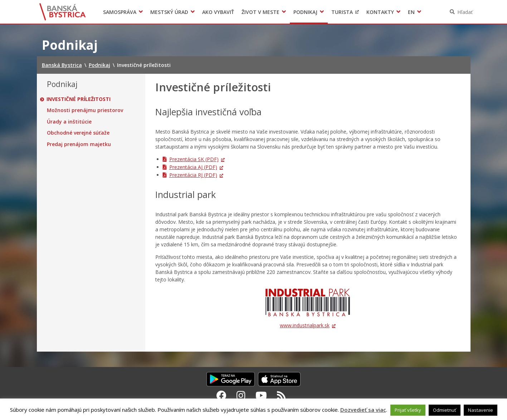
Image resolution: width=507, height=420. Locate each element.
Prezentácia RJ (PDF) (193, 175)
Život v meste (260, 12)
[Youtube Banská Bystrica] (261, 395)
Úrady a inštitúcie (69, 122)
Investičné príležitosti (79, 99)
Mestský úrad (169, 12)
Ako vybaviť (218, 12)
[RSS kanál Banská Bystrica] (281, 395)
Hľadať (465, 12)
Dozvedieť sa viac (363, 410)
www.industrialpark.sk (305, 325)
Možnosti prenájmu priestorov (85, 110)
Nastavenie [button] (481, 410)
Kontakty (380, 12)
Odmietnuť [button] (445, 410)
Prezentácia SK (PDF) (194, 159)
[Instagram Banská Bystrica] (241, 395)
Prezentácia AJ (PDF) (193, 167)
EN (411, 12)
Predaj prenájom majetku (79, 144)
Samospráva (120, 12)
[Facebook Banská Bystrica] (221, 395)
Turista (342, 12)
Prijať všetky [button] (408, 410)
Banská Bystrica (62, 12)
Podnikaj (305, 12)
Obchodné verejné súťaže (78, 133)
